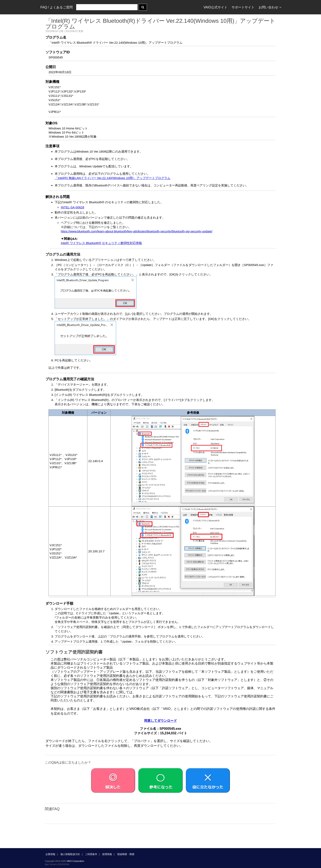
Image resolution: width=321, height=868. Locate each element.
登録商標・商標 (126, 854)
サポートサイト (243, 7)
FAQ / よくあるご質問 (56, 7)
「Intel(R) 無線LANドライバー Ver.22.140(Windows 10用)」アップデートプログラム (112, 178)
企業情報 (50, 854)
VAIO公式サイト (215, 7)
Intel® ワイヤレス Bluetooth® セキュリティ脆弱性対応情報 (101, 243)
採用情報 (107, 854)
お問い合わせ (270, 7)
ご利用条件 (91, 854)
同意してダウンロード (160, 721)
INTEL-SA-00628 (72, 207)
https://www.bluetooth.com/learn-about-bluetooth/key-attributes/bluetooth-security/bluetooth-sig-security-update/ (137, 231)
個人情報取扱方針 (70, 854)
